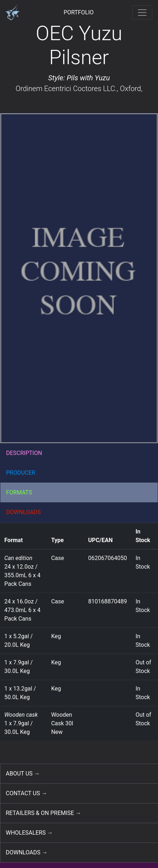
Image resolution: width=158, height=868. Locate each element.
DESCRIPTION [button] (24, 453)
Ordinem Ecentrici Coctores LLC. (66, 89)
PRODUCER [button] (21, 473)
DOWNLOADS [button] (24, 512)
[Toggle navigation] (142, 13)
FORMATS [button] (19, 492)
